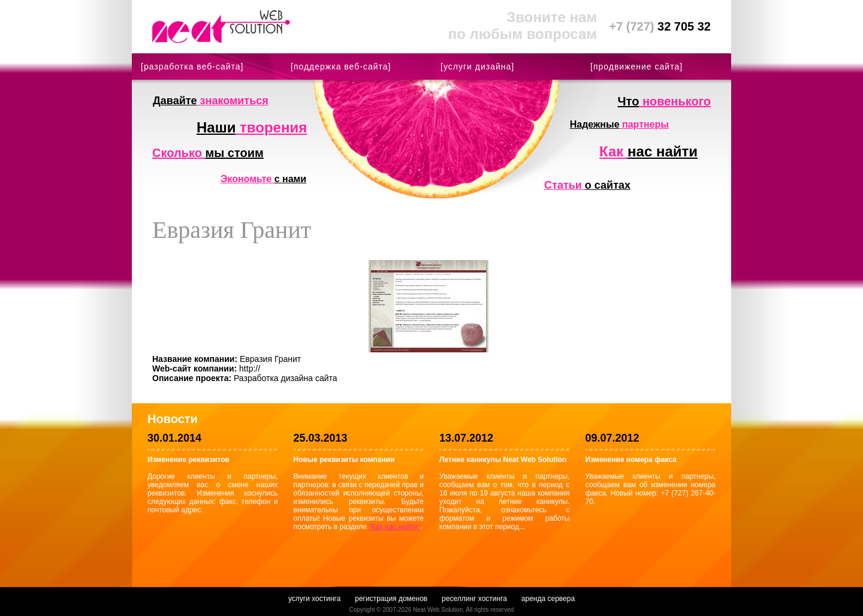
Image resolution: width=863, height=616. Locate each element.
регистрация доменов (391, 599)
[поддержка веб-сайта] (341, 67)
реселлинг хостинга (474, 599)
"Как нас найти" (394, 527)
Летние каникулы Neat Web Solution (503, 460)
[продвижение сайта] (636, 67)
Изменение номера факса (631, 460)
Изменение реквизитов (188, 460)
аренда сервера (548, 599)
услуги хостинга (314, 599)
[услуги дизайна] (477, 67)
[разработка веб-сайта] (192, 67)
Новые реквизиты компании (344, 460)
